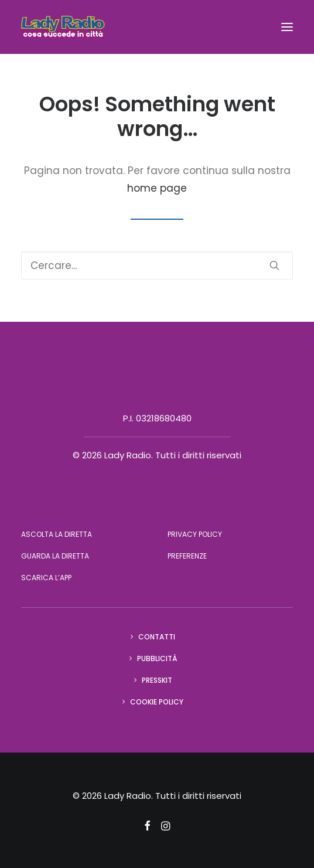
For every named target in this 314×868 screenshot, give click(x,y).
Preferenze (187, 556)
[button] (287, 27)
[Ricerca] (157, 265)
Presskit (157, 680)
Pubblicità (157, 658)
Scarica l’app (46, 578)
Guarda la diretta (55, 556)
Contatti (157, 637)
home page (157, 188)
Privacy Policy (195, 534)
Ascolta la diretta (57, 534)
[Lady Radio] (63, 27)
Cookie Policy (157, 702)
